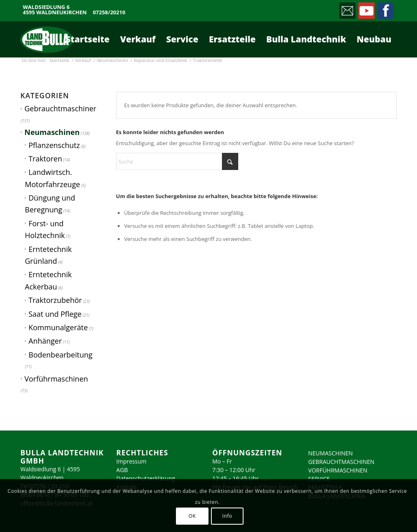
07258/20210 (109, 12)
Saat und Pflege (55, 314)
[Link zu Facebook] (385, 9)
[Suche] (177, 161)
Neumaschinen (52, 132)
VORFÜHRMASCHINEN (338, 470)
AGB (122, 470)
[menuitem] (88, 39)
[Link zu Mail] (347, 9)
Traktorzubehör (55, 300)
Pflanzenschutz (54, 145)
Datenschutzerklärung (146, 478)
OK (192, 516)
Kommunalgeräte (58, 327)
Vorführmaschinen (56, 379)
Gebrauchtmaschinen (61, 108)
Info (227, 516)
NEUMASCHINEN (331, 453)
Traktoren (45, 159)
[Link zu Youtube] (366, 9)
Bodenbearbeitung (60, 355)
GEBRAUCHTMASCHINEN (341, 462)
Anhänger (45, 341)
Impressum (132, 461)
